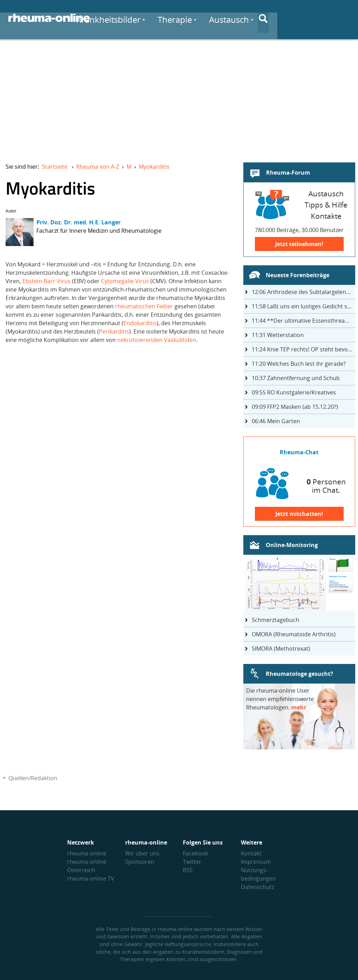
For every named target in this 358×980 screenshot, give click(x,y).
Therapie (235, 18)
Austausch (289, 18)
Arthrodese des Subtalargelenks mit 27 (303, 292)
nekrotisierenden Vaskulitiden (157, 340)
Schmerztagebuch (275, 620)
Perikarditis (114, 331)
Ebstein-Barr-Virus (46, 281)
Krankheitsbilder (169, 18)
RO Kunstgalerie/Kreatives (294, 392)
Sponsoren (140, 862)
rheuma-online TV (91, 878)
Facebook (195, 853)
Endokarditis (140, 323)
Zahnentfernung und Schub (296, 378)
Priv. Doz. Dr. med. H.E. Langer (78, 222)
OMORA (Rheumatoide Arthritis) (294, 634)
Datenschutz (257, 887)
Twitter (192, 862)
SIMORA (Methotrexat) (281, 649)
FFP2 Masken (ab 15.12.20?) (295, 407)
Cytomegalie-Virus (125, 281)
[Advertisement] (179, 97)
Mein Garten (276, 421)
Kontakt (251, 853)
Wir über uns (142, 853)
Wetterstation (278, 335)
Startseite (55, 167)
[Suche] (344, 19)
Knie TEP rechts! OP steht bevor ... (303, 349)
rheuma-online (87, 853)
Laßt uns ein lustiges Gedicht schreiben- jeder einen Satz (303, 306)
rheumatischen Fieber (144, 306)
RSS (188, 870)
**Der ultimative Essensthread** (303, 321)
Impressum (256, 862)
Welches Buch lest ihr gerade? (299, 364)
